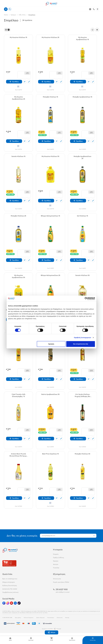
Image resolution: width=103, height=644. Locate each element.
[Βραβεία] (9, 563)
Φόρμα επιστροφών (9, 582)
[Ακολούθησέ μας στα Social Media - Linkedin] (15, 603)
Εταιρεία (56, 554)
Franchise (56, 568)
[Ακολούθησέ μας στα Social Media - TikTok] (19, 603)
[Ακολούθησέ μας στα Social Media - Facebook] (4, 603)
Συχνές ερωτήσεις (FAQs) (61, 582)
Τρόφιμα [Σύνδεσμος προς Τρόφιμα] (13, 15)
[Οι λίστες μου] (25, 82)
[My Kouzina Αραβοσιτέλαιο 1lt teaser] (82, 38)
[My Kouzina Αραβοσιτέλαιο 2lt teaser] (18, 98)
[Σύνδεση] (90, 9)
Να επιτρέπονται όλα (81, 344)
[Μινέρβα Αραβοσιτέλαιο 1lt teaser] (82, 98)
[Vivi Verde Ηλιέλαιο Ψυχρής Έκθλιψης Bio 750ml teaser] (82, 395)
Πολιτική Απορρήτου (29, 618)
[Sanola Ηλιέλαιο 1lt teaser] (18, 157)
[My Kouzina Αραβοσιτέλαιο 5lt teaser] (18, 276)
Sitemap (67, 618)
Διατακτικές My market (10, 589)
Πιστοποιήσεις (51, 618)
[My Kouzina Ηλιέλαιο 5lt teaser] (50, 157)
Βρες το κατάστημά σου (10, 579)
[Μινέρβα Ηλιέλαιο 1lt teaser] (51, 98)
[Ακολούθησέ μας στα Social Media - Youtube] (11, 603)
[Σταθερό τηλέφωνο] (94, 9)
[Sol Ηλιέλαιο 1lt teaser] (82, 217)
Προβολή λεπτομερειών (83, 338)
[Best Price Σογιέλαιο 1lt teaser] (51, 455)
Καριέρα (56, 561)
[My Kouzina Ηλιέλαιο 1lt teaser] (18, 38)
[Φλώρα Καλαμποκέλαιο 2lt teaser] (50, 276)
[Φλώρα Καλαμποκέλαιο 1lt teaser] (50, 217)
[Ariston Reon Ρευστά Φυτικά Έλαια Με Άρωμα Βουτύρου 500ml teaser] (18, 455)
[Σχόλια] (29, 82)
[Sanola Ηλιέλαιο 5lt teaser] (82, 276)
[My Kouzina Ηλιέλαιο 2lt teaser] (51, 38)
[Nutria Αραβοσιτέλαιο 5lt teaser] (50, 395)
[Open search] (10, 9)
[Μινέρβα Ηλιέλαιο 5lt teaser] (82, 455)
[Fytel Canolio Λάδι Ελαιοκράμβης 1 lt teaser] (18, 395)
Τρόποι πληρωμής (40, 618)
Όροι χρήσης (18, 618)
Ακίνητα (56, 564)
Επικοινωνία (57, 579)
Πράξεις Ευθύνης (59, 558)
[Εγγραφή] (94, 536)
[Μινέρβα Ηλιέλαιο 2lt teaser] (18, 217)
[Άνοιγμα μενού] (6, 9)
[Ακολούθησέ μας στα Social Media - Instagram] (8, 603)
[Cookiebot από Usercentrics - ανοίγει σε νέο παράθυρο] (86, 299)
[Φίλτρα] (7, 30)
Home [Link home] (6, 15)
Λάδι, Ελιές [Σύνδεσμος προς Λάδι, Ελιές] (22, 15)
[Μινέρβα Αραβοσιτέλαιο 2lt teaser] (82, 157)
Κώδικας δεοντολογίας (10, 586)
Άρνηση (51, 344)
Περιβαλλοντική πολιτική (10, 592)
